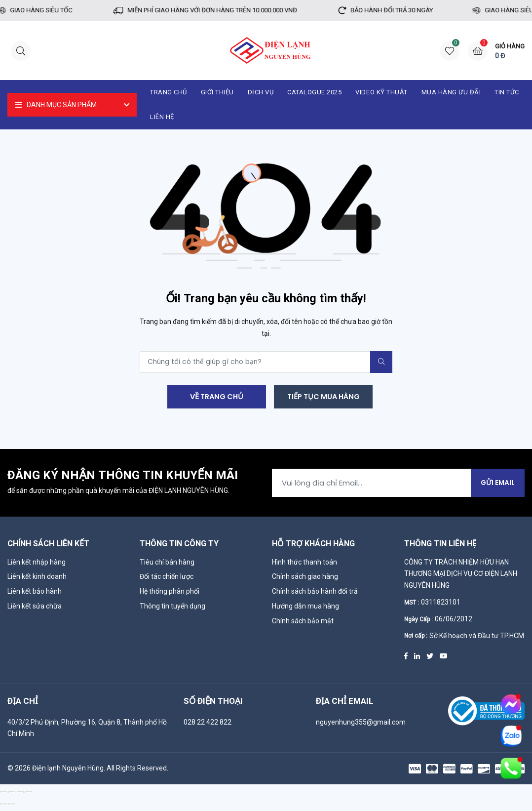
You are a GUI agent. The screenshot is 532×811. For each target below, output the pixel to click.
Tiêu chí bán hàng (167, 565)
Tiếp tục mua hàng (323, 398)
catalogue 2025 (314, 92)
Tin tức (507, 92)
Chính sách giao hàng (305, 580)
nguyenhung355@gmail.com (361, 725)
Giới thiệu (217, 92)
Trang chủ (169, 92)
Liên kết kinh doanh (37, 580)
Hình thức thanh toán (304, 565)
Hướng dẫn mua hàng (305, 609)
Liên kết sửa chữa (35, 609)
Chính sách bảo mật (303, 624)
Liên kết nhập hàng (37, 565)
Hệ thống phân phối (170, 595)
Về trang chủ (215, 398)
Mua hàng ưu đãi (451, 92)
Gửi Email (497, 486)
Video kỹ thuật (381, 92)
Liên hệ (162, 117)
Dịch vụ (261, 92)
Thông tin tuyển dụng (172, 609)
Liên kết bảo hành (35, 595)
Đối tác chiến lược (167, 580)
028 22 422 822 (208, 725)
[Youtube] (444, 658)
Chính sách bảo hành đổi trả (315, 595)
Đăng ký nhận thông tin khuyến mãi (123, 479)
